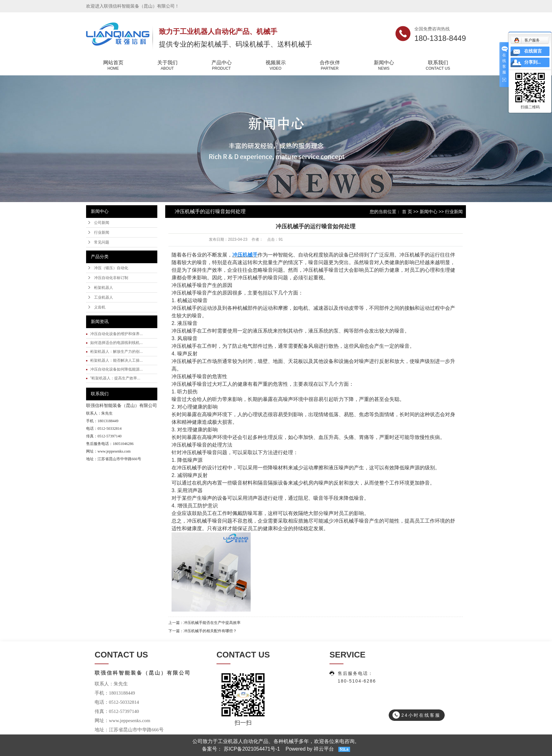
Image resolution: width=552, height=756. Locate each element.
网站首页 (113, 66)
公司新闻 (102, 223)
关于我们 (167, 66)
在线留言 (533, 51)
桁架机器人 (103, 288)
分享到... (533, 62)
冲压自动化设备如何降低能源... (116, 369)
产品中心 (221, 66)
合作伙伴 (330, 66)
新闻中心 (384, 66)
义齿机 (100, 307)
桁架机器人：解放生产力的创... (116, 352)
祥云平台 (324, 749)
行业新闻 (102, 232)
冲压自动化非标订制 (111, 278)
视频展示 (276, 66)
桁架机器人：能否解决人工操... (116, 360)
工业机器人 (103, 297)
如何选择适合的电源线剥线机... (116, 343)
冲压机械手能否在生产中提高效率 (212, 623)
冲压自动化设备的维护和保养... (116, 334)
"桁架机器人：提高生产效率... (115, 378)
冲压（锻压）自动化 (111, 268)
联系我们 (438, 66)
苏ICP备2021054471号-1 (252, 749)
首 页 (407, 212)
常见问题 (102, 242)
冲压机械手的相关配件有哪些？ (210, 631)
